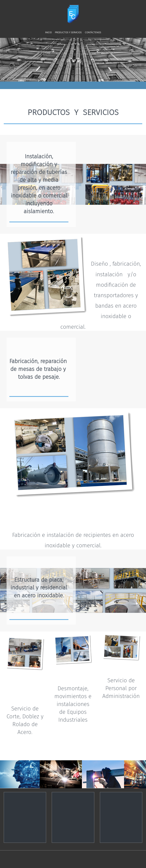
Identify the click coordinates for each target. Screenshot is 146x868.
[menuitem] (48, 32)
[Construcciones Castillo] (73, 14)
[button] (65, 774)
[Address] (73, 799)
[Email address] (106, 799)
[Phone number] (25, 799)
